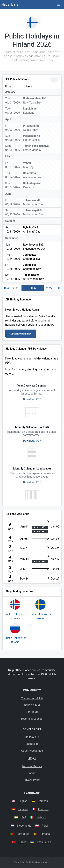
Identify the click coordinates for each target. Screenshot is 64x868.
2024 (6, 288)
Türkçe (22, 842)
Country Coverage (32, 751)
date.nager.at (43, 863)
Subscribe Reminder (21, 334)
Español (23, 809)
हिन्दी (23, 817)
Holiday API (32, 737)
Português (23, 834)
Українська (44, 842)
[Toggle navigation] (59, 5)
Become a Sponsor (32, 719)
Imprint (32, 773)
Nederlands (24, 826)
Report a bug (32, 705)
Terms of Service (32, 766)
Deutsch (43, 801)
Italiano (41, 817)
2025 (16, 288)
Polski (45, 826)
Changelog (32, 744)
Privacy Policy (32, 780)
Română (45, 834)
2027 (49, 288)
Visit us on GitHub (32, 698)
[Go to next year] (54, 80)
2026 (33, 288)
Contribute (32, 712)
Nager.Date (10, 4)
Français (43, 809)
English (23, 801)
